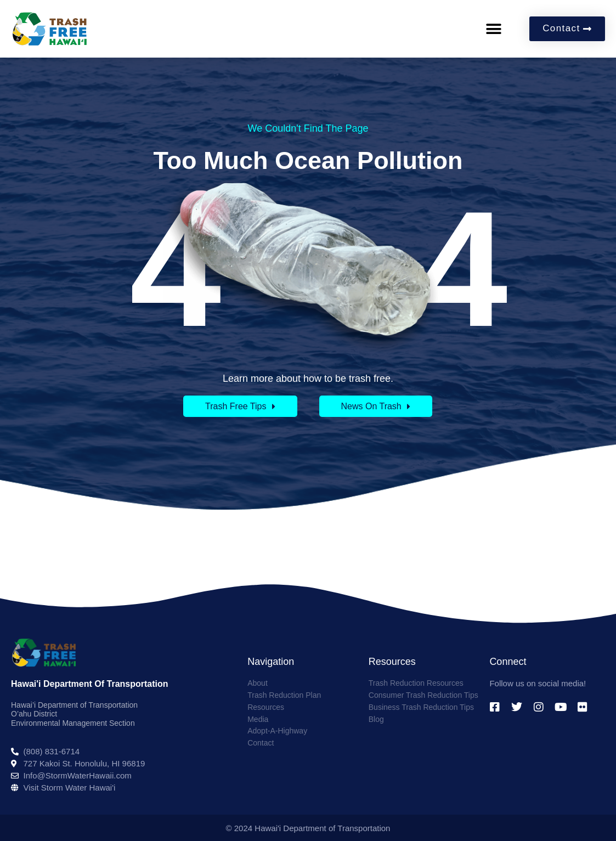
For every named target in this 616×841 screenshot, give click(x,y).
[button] (493, 29)
